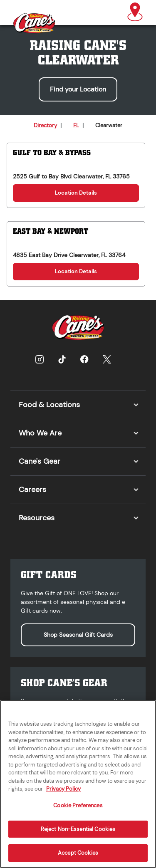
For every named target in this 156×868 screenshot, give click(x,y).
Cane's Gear (40, 461)
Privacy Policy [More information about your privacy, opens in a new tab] (63, 794)
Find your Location (78, 89)
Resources (37, 518)
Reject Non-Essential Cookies (78, 834)
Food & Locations (49, 405)
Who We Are (40, 433)
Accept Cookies (78, 858)
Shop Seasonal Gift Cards (78, 635)
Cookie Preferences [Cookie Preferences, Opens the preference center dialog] (78, 810)
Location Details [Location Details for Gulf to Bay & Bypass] (76, 193)
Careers (32, 490)
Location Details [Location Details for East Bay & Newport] (76, 271)
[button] (135, 12)
